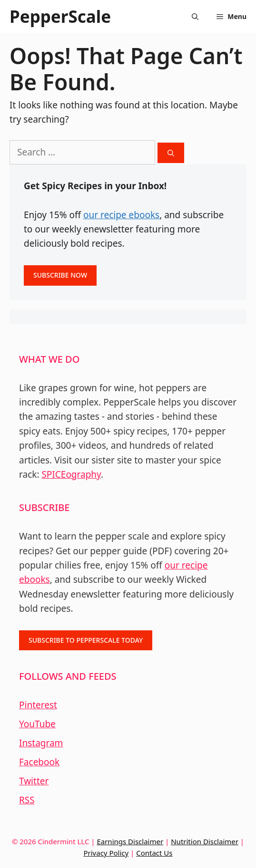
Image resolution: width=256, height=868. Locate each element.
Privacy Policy (106, 853)
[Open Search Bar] (195, 17)
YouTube (37, 724)
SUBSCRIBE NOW (60, 275)
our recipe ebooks (121, 215)
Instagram (41, 743)
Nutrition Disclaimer (205, 841)
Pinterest (38, 705)
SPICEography (71, 474)
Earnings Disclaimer (130, 841)
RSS (27, 800)
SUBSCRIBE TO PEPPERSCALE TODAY (86, 640)
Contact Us (154, 853)
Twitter (34, 781)
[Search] (171, 153)
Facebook (39, 762)
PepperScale (60, 16)
